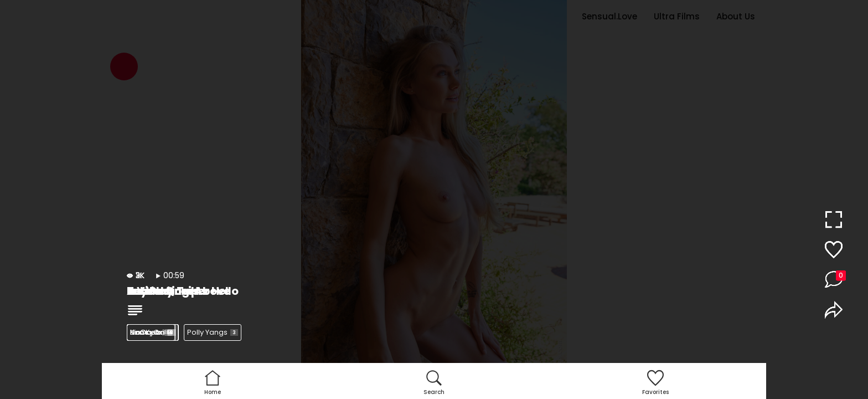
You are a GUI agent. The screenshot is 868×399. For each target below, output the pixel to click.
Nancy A (151, 332)
